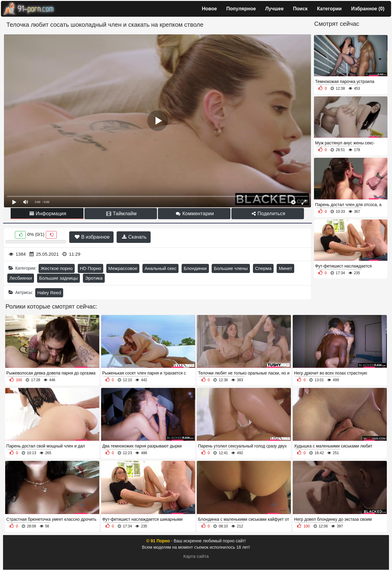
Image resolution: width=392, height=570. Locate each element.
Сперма (263, 268)
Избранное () (368, 9)
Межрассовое (123, 268)
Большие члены (231, 268)
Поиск (300, 9)
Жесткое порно (57, 268)
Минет (285, 268)
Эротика (94, 278)
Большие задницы (58, 278)
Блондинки (195, 268)
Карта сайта (196, 556)
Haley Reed (49, 293)
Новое (210, 9)
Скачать (134, 237)
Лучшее (275, 9)
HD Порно (90, 268)
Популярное (241, 9)
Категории (329, 9)
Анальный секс (160, 268)
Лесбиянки (21, 278)
